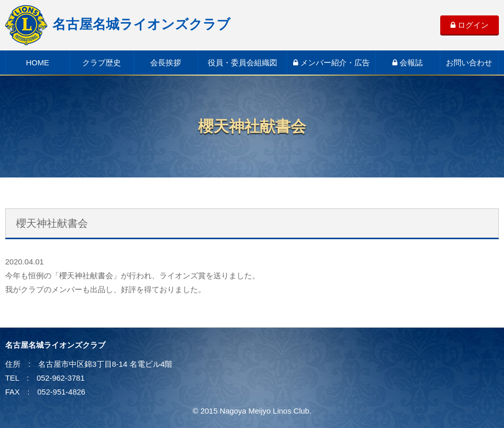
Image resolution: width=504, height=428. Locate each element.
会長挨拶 (166, 63)
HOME (37, 63)
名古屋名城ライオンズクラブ (118, 24)
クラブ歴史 (102, 63)
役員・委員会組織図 (242, 63)
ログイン (470, 25)
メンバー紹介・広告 (331, 63)
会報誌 (408, 63)
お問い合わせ (469, 63)
